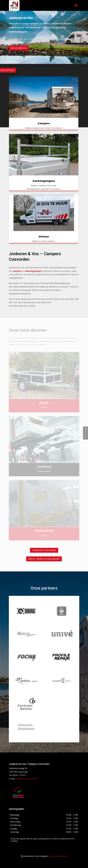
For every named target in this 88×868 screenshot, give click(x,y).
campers (17, 271)
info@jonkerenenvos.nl (27, 779)
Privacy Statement (59, 856)
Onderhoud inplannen (44, 550)
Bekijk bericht (19, 48)
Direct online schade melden (44, 559)
